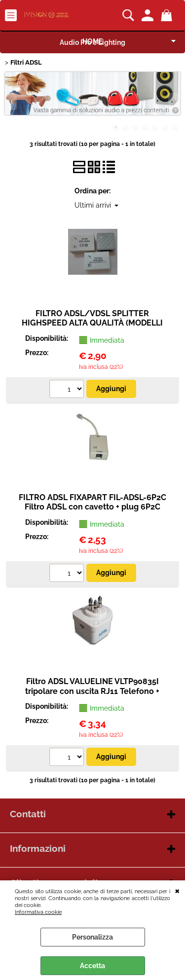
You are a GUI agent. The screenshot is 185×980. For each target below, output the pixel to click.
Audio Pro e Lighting (92, 42)
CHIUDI (177, 890)
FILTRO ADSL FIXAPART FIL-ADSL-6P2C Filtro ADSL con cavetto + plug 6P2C (92, 502)
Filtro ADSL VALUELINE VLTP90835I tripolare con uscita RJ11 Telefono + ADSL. (92, 691)
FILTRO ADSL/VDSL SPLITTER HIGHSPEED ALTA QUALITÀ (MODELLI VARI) (92, 323)
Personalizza (92, 937)
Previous (11, 101)
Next (174, 101)
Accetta (92, 966)
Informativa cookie (38, 912)
